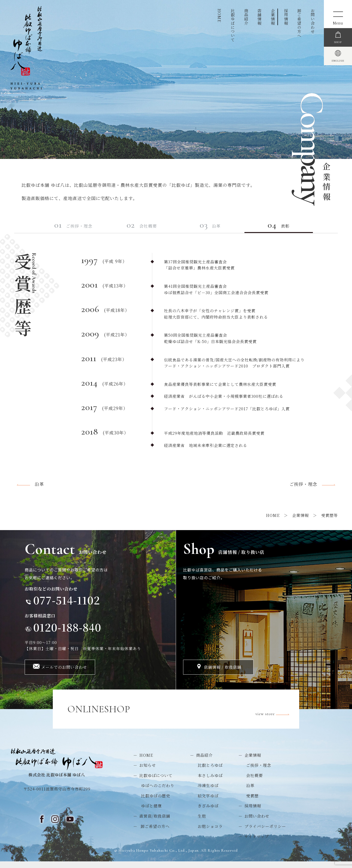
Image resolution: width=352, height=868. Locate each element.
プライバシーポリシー (265, 832)
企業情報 (273, 17)
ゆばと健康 (151, 812)
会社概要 (151, 230)
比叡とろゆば (210, 772)
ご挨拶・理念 (82, 230)
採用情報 (286, 17)
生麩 (202, 822)
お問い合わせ (313, 21)
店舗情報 (259, 17)
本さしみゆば (210, 782)
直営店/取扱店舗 (155, 822)
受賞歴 (252, 802)
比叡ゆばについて (233, 25)
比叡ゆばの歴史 (156, 802)
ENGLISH (338, 83)
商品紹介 (246, 17)
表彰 (288, 230)
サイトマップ (257, 843)
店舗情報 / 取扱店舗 (223, 673)
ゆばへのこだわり (158, 792)
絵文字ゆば (208, 802)
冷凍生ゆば (208, 792)
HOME (219, 15)
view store (273, 716)
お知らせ (148, 772)
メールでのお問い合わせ (64, 673)
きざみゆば (208, 812)
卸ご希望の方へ (299, 23)
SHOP (338, 53)
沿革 (219, 230)
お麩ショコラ (210, 832)
